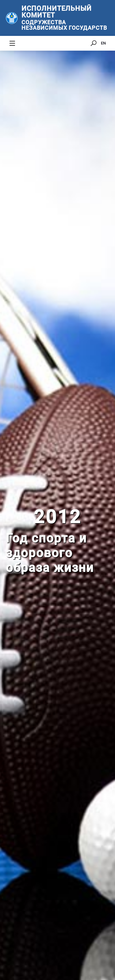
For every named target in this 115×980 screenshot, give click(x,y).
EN (103, 43)
